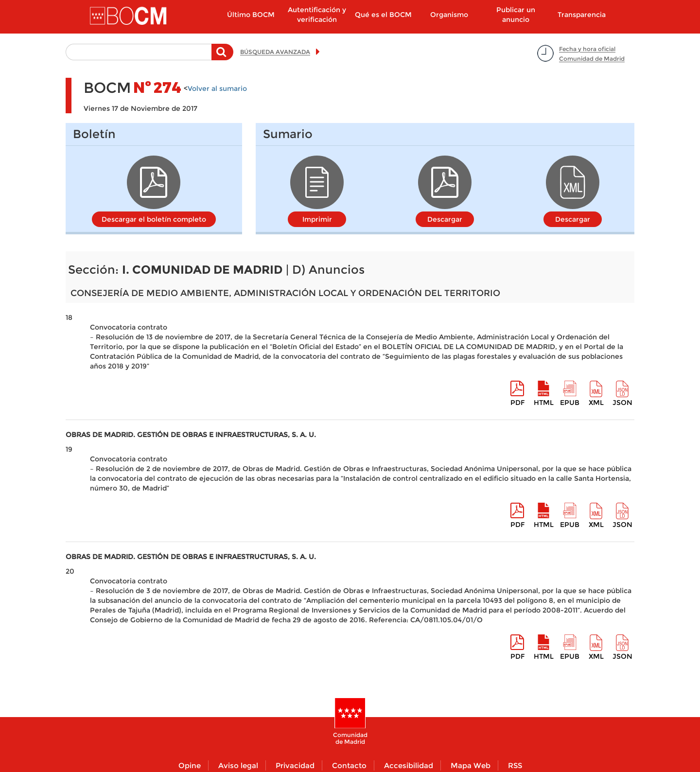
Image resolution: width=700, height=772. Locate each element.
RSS (515, 765)
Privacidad (295, 765)
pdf (517, 403)
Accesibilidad (409, 765)
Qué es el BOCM (383, 15)
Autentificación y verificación (317, 15)
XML (596, 403)
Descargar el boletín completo (154, 219)
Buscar (222, 57)
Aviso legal (238, 765)
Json (622, 403)
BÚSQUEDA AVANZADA (275, 52)
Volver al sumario (217, 88)
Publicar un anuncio (516, 15)
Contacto (349, 765)
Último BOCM (251, 15)
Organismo (449, 15)
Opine (190, 765)
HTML (544, 403)
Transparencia (582, 15)
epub (570, 403)
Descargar (445, 219)
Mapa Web (471, 765)
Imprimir (317, 219)
